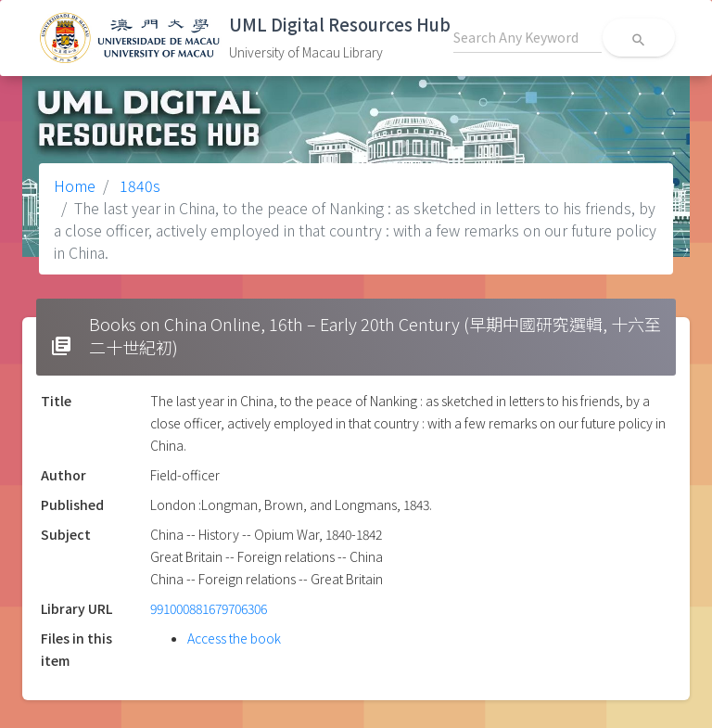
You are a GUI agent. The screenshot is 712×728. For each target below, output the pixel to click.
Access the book (234, 638)
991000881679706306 (209, 608)
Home (75, 185)
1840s (138, 185)
